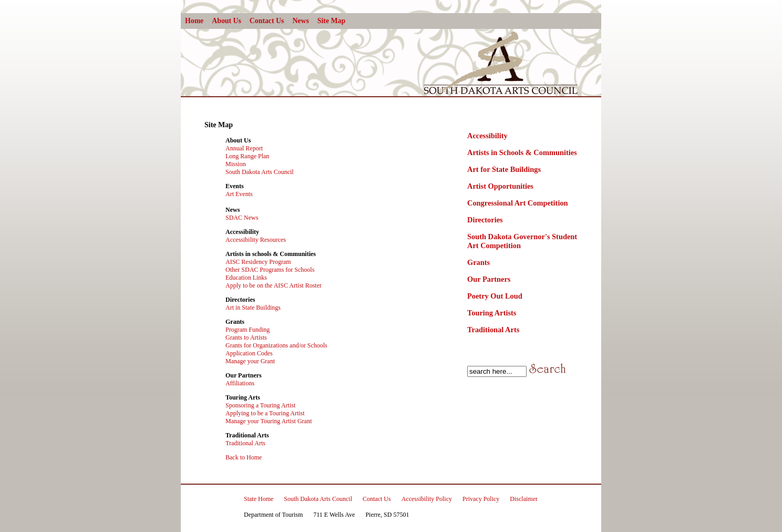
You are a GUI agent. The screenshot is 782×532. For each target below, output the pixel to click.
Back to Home (244, 457)
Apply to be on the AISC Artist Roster (274, 285)
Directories (485, 220)
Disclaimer (524, 499)
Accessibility (487, 136)
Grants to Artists (246, 337)
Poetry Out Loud (495, 296)
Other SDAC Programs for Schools (270, 270)
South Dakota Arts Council (260, 172)
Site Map (331, 21)
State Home (259, 499)
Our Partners (489, 279)
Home (194, 21)
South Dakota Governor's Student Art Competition (522, 241)
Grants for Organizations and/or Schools (276, 345)
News (300, 21)
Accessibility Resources (256, 240)
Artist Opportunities (500, 186)
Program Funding (248, 330)
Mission (236, 164)
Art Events (239, 194)
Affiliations (240, 383)
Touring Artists (492, 313)
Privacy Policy (481, 499)
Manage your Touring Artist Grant (269, 421)
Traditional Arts (493, 330)
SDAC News (242, 218)
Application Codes (249, 353)
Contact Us (267, 21)
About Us (227, 21)
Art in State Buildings (253, 308)
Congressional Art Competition (518, 203)
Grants (479, 262)
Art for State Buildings (504, 169)
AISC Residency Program (258, 262)
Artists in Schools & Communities (522, 152)
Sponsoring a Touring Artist (260, 405)
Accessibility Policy (427, 499)
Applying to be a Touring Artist (265, 413)
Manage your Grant (250, 361)
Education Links (246, 278)
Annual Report (244, 148)
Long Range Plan (247, 156)
